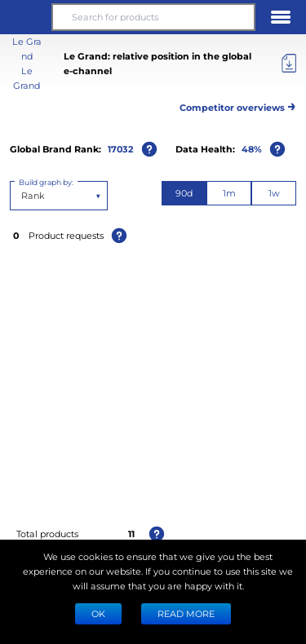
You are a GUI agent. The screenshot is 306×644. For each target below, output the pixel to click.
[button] (25, 17)
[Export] (289, 64)
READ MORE (186, 613)
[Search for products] (153, 17)
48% (252, 149)
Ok (98, 613)
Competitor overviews (238, 105)
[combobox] (22, 196)
